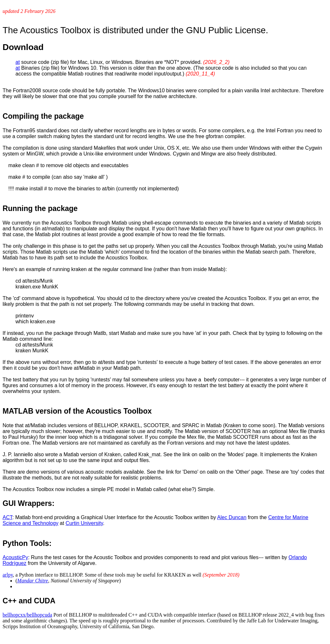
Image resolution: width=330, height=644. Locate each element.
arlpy (8, 575)
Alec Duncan (232, 517)
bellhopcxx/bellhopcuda (27, 615)
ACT (7, 517)
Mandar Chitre (33, 581)
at (18, 62)
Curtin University (84, 523)
